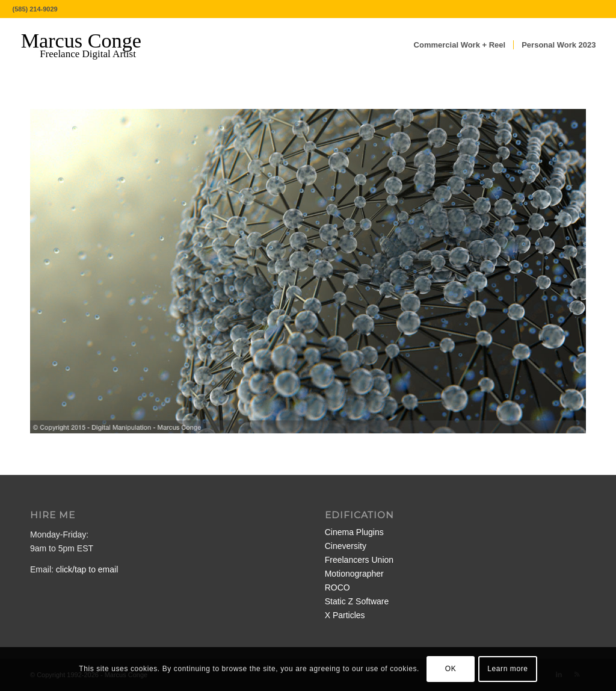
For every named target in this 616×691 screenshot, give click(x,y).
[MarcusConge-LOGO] (90, 45)
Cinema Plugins (354, 532)
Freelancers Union (359, 560)
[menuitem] (460, 45)
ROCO (337, 587)
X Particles (345, 615)
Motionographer (354, 574)
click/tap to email (87, 569)
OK (451, 669)
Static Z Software (357, 601)
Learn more (507, 669)
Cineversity (346, 546)
